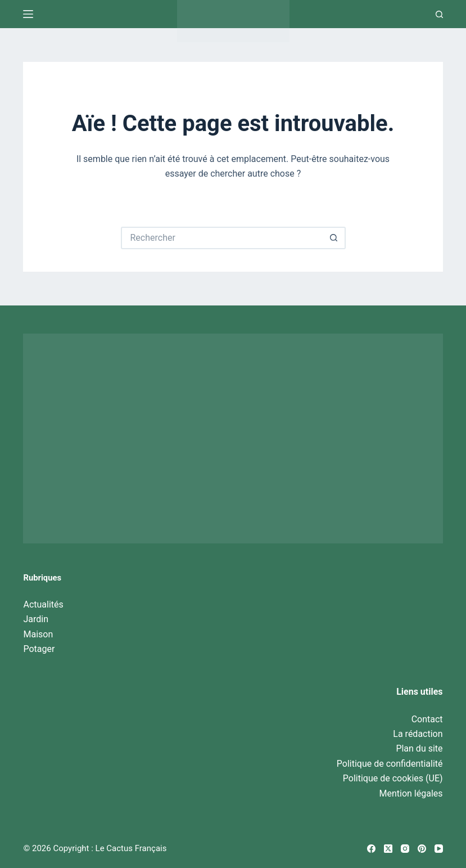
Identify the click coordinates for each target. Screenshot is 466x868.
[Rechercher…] (222, 238)
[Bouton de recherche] (334, 238)
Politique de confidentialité (390, 764)
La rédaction (418, 734)
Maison (38, 634)
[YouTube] (439, 849)
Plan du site (419, 748)
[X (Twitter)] (388, 849)
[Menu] (28, 14)
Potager (39, 649)
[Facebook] (371, 849)
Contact (427, 719)
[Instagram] (405, 849)
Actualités (43, 604)
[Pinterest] (422, 849)
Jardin (36, 619)
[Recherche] (439, 14)
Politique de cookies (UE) (393, 778)
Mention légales (411, 793)
